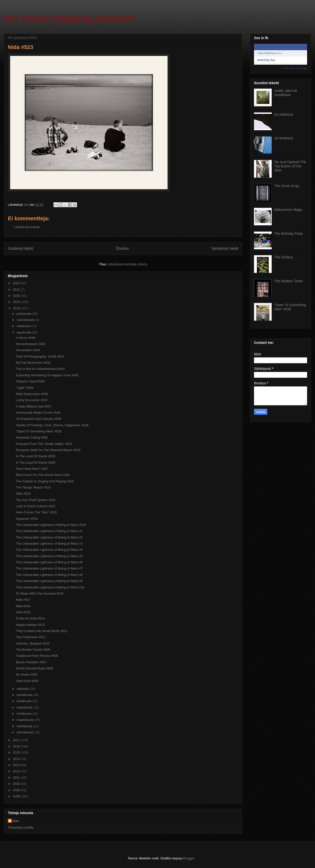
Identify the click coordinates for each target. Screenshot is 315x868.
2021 (17, 290)
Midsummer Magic (288, 210)
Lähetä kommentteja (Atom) (127, 264)
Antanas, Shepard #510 (33, 643)
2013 (17, 765)
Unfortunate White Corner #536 (38, 413)
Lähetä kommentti (27, 227)
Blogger (189, 858)
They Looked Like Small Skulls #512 (42, 631)
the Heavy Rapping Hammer (69, 18)
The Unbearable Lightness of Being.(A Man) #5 (49, 556)
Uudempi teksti (21, 248)
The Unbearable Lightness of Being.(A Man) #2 (49, 537)
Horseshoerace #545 (31, 344)
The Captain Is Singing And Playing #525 (45, 481)
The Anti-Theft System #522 (36, 500)
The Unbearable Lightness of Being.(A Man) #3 (49, 544)
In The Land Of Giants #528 (35, 463)
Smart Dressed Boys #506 (34, 668)
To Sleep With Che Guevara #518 (40, 593)
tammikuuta (25, 732)
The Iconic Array (287, 186)
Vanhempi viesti (225, 248)
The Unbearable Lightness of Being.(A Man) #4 (49, 550)
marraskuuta (26, 320)
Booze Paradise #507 (31, 662)
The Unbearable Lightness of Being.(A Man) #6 (49, 562)
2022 (17, 283)
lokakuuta (24, 326)
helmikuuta (25, 726)
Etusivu (122, 248)
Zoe (16, 821)
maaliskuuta (26, 720)
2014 (17, 759)
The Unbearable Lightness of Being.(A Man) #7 (49, 568)
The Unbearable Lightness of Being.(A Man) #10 (50, 587)
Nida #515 (23, 612)
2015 (17, 752)
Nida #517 (23, 600)
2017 (17, 740)
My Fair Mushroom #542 (33, 363)
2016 (17, 746)
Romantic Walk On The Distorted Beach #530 (48, 450)
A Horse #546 (25, 338)
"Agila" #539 (24, 388)
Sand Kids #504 (27, 681)
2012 (17, 771)
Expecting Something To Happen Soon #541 (47, 375)
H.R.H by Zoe (266, 60)
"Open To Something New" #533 (39, 431)
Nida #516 (23, 606)
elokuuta (23, 689)
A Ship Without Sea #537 (34, 406)
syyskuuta (24, 332)
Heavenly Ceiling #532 (32, 437)
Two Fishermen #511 (31, 637)
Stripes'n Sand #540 (30, 381)
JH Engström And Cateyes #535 (39, 419)
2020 (17, 296)
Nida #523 (23, 494)
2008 (17, 796)
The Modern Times (289, 281)
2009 (17, 790)
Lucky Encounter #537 (32, 400)
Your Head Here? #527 (32, 469)
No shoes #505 (26, 674)
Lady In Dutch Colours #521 (36, 506)
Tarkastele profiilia (21, 828)
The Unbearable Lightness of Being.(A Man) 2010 (51, 525)
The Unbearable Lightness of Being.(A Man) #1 (49, 531)
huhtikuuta (25, 714)
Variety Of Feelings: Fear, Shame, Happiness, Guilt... (53, 425)
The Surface (284, 257)
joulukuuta (24, 314)
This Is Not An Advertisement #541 (40, 369)
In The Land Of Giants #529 (35, 456)
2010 (17, 784)
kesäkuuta (24, 701)
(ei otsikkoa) (284, 114)
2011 (17, 778)
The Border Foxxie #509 (33, 650)
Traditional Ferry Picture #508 (37, 656)
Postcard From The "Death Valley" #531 (44, 444)
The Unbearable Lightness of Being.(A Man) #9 (49, 581)
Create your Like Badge (294, 68)
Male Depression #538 (32, 394)
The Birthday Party (289, 234)
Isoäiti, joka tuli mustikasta (286, 93)
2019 (17, 302)
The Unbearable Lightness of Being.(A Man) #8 (49, 575)
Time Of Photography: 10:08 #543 (40, 356)
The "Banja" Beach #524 (33, 487)
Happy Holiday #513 (30, 625)
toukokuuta (25, 707)
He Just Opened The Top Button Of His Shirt (290, 166)
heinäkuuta (25, 695)
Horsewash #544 (28, 350)
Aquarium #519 (27, 519)
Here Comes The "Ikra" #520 (36, 512)
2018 (17, 308)
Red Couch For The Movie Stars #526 (43, 475)
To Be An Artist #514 (30, 618)
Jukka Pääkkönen (267, 53)
